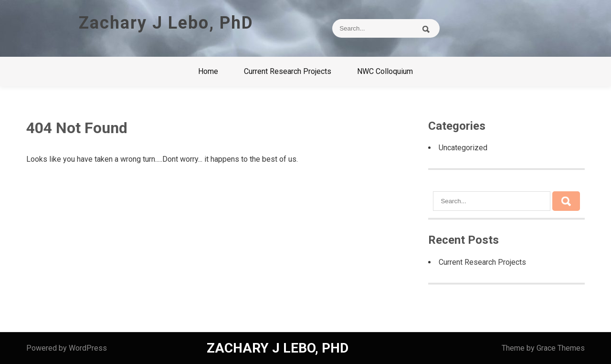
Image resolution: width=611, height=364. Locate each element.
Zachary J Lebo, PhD (166, 23)
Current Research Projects (288, 71)
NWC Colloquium (385, 71)
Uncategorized (463, 148)
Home (208, 71)
